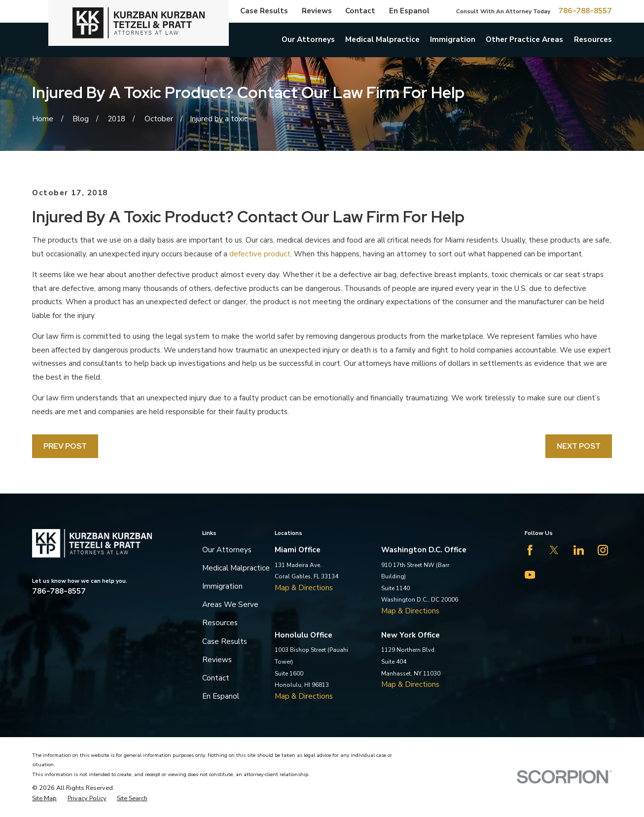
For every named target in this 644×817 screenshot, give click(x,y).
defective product (260, 254)
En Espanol (409, 11)
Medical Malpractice (236, 568)
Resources (220, 623)
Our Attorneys (227, 550)
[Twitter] (554, 550)
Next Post (579, 446)
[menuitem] (44, 798)
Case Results (264, 11)
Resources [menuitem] (593, 39)
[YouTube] (530, 575)
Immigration (222, 586)
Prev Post (65, 446)
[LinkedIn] (579, 550)
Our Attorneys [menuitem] (308, 39)
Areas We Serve (230, 604)
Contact (360, 11)
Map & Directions (304, 588)
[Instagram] (603, 550)
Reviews (317, 11)
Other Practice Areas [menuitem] (524, 39)
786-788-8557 (585, 11)
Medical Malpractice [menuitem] (382, 39)
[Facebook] (530, 550)
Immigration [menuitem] (453, 39)
